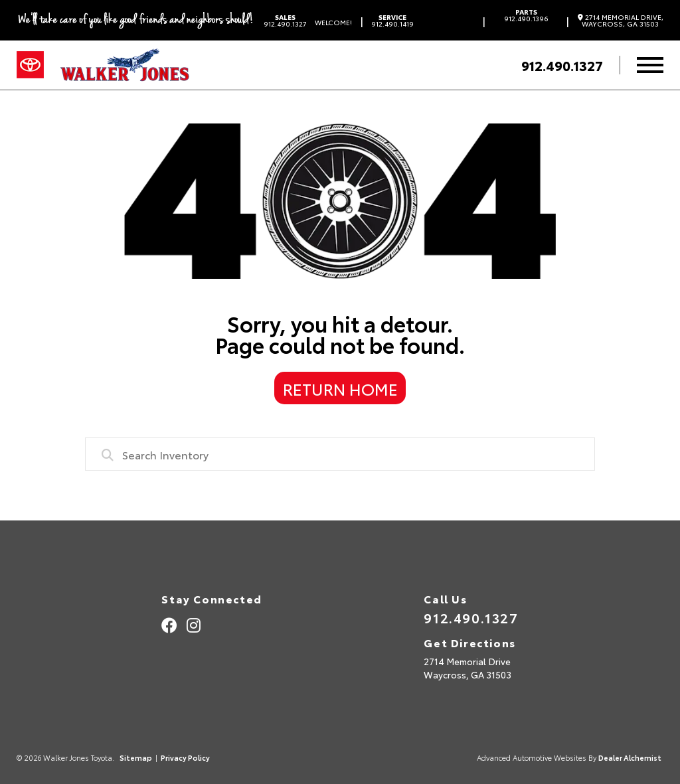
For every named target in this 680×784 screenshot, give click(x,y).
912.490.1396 (526, 15)
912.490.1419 (392, 21)
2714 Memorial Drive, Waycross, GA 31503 (621, 21)
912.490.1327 (285, 21)
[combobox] (340, 454)
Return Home (340, 388)
